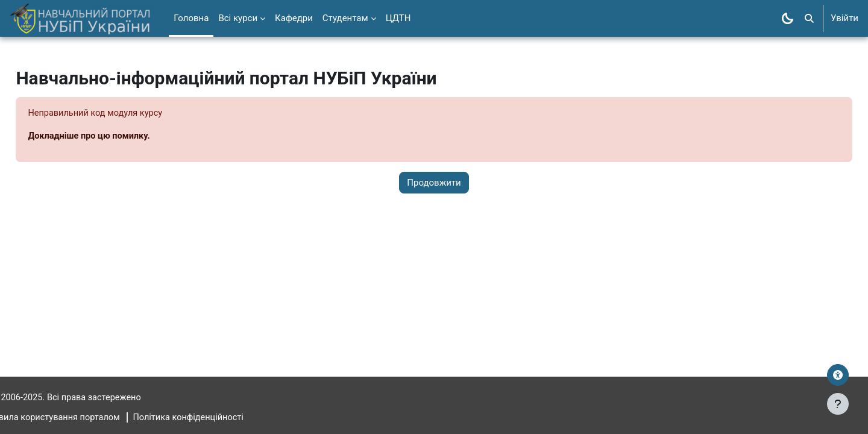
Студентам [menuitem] (345, 18)
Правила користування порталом (81, 418)
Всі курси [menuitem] (238, 18)
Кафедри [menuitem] (294, 18)
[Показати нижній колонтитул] (838, 404)
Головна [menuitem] (191, 18)
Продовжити (434, 183)
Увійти (844, 18)
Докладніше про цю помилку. (118, 137)
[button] (809, 18)
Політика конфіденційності (222, 418)
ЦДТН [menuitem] (398, 18)
